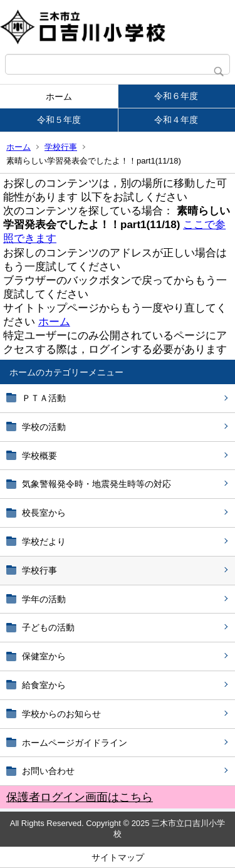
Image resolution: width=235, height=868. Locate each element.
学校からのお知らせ (61, 714)
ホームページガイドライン (75, 743)
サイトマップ (118, 857)
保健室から (44, 656)
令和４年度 (176, 120)
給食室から (44, 685)
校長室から (44, 513)
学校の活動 (44, 427)
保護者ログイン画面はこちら (80, 797)
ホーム (59, 97)
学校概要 (39, 456)
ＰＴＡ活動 (44, 398)
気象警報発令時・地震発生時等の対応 (97, 484)
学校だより (44, 541)
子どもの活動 (48, 627)
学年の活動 (44, 599)
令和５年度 (59, 120)
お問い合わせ (48, 771)
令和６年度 (176, 96)
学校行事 (61, 147)
